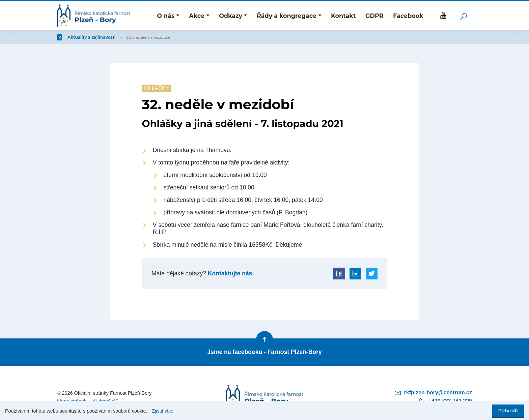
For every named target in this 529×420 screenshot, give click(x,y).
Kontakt (343, 16)
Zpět (66, 37)
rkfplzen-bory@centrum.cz (433, 393)
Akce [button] (197, 16)
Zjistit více (163, 411)
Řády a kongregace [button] (287, 16)
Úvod (92, 37)
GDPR (374, 16)
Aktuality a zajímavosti (133, 37)
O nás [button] (166, 16)
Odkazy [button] (231, 16)
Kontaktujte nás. (230, 273)
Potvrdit (508, 411)
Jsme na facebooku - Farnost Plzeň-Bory (264, 352)
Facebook (408, 16)
